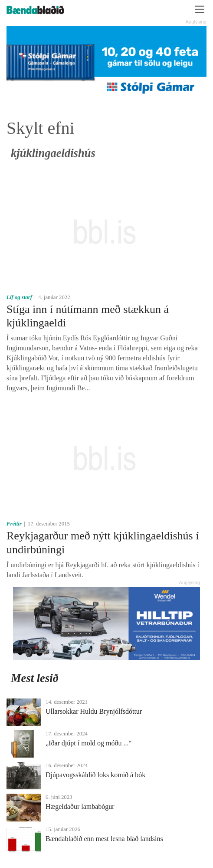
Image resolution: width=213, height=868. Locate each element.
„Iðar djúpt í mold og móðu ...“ (89, 743)
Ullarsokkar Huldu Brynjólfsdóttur (94, 711)
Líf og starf (19, 297)
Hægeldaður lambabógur (80, 806)
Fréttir (14, 524)
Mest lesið (35, 678)
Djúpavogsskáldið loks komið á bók (95, 775)
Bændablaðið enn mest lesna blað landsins (104, 839)
